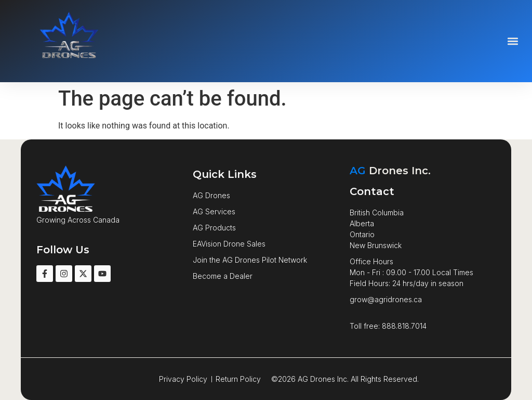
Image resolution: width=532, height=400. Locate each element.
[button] (513, 41)
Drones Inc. (390, 171)
